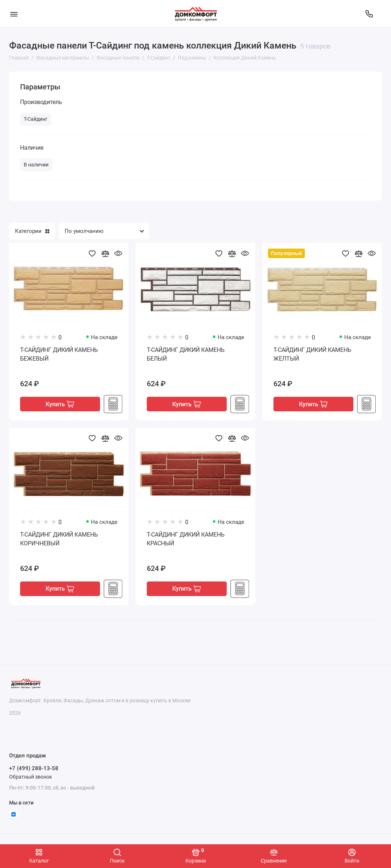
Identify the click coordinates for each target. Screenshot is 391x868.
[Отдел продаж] (369, 14)
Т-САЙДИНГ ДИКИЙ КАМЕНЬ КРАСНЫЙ (186, 539)
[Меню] (14, 14)
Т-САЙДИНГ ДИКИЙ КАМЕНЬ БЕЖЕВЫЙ (59, 354)
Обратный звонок (31, 777)
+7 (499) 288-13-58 (34, 768)
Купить (60, 405)
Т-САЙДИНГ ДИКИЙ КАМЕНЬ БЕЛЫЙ (186, 354)
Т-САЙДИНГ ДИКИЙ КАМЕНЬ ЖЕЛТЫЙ (312, 354)
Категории (32, 231)
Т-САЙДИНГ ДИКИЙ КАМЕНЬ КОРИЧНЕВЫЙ (59, 539)
